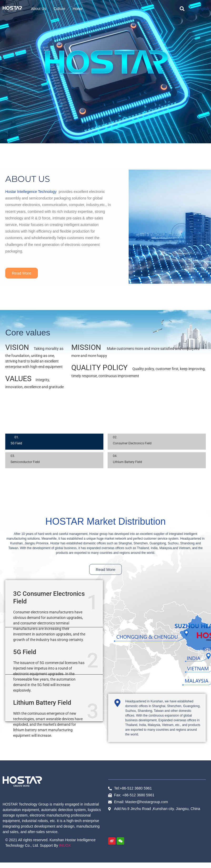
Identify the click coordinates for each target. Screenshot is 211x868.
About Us (39, 9)
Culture (59, 9)
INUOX (65, 845)
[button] (182, 9)
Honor (78, 9)
